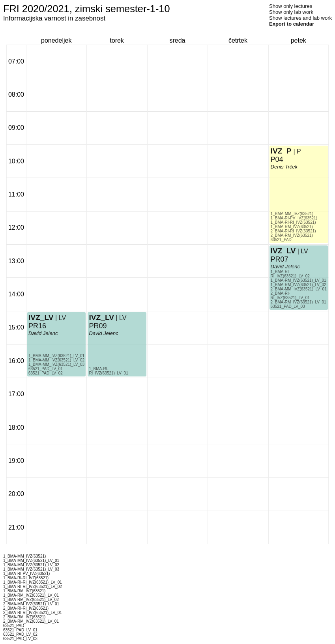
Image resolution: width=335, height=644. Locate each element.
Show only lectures (291, 6)
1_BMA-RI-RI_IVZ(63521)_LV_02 (290, 274)
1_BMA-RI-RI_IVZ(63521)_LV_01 (108, 371)
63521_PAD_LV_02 (46, 373)
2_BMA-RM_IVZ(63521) (292, 235)
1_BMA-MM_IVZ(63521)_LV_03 (56, 364)
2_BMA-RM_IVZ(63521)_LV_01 (299, 302)
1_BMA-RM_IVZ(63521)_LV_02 (299, 285)
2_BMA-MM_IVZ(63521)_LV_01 (299, 289)
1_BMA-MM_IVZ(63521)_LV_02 (56, 360)
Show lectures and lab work (300, 18)
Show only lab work (291, 12)
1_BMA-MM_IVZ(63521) (292, 214)
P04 (277, 159)
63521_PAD (281, 240)
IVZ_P (281, 151)
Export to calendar (292, 24)
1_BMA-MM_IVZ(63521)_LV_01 (56, 356)
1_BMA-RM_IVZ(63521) (292, 227)
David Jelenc (43, 333)
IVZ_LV (41, 317)
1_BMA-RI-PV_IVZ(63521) (294, 218)
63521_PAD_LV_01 (46, 369)
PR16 (37, 326)
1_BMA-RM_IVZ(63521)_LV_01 (299, 280)
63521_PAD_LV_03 (288, 306)
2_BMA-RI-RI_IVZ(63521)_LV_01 (290, 296)
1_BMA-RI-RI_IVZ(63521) (293, 222)
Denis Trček (284, 167)
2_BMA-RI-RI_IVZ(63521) (293, 231)
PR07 (280, 259)
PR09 (98, 326)
